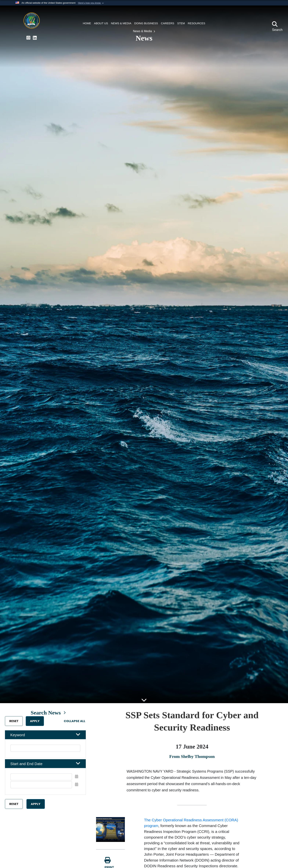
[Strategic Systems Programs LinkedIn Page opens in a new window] (35, 38)
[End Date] (41, 788)
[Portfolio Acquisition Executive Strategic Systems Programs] (32, 22)
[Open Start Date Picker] (79, 780)
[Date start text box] (41, 780)
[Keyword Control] (45, 751)
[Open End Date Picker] (79, 788)
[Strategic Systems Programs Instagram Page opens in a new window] (28, 38)
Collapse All (77, 724)
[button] (91, 3)
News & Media (143, 31)
